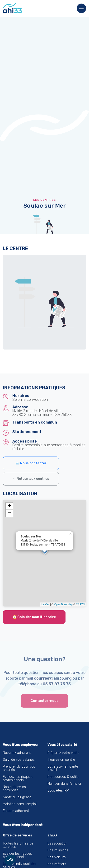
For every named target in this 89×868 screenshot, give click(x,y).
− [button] (9, 513)
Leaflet (45, 604)
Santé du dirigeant (17, 797)
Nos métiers (57, 864)
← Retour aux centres (31, 479)
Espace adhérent (16, 811)
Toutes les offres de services (18, 845)
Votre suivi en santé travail (63, 768)
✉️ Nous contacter (31, 463)
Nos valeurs (57, 857)
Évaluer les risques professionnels (17, 855)
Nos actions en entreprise (14, 789)
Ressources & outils (63, 777)
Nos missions (58, 850)
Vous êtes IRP (58, 791)
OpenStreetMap (63, 604)
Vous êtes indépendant (23, 825)
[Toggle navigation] (80, 9)
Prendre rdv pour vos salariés (19, 768)
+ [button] (9, 506)
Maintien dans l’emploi (64, 784)
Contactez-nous (44, 701)
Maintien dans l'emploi (20, 804)
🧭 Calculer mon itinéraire (34, 617)
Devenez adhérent (17, 753)
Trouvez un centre (61, 760)
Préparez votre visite (63, 753)
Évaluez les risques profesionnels (18, 778)
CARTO (80, 604)
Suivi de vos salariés (19, 760)
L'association (57, 843)
